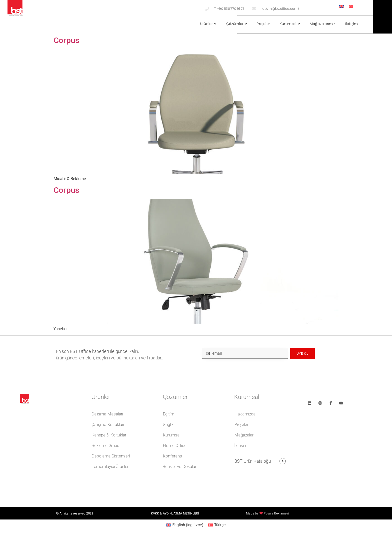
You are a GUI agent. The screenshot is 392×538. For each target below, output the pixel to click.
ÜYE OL (302, 354)
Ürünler (206, 24)
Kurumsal (288, 24)
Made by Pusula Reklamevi (267, 513)
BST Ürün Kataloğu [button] (252, 461)
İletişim (352, 24)
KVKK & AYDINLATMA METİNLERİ (175, 513)
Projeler (263, 24)
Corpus (66, 40)
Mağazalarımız (323, 24)
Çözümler (235, 24)
